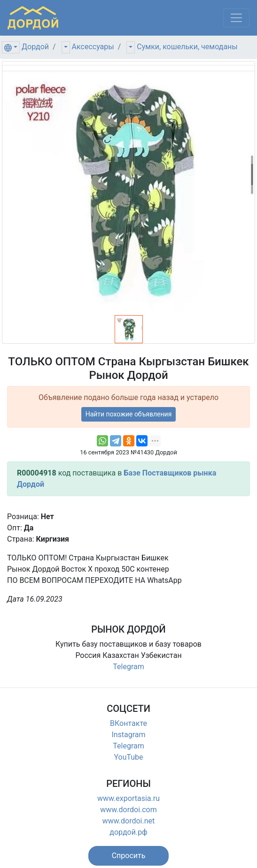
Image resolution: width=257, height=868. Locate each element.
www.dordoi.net (129, 821)
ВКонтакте (128, 723)
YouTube (128, 757)
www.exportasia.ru (128, 798)
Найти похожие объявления (129, 414)
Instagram (128, 735)
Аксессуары (93, 47)
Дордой (35, 47)
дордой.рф (128, 832)
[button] (129, 856)
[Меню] (236, 18)
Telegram (128, 667)
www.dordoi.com (128, 810)
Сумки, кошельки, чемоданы (187, 47)
